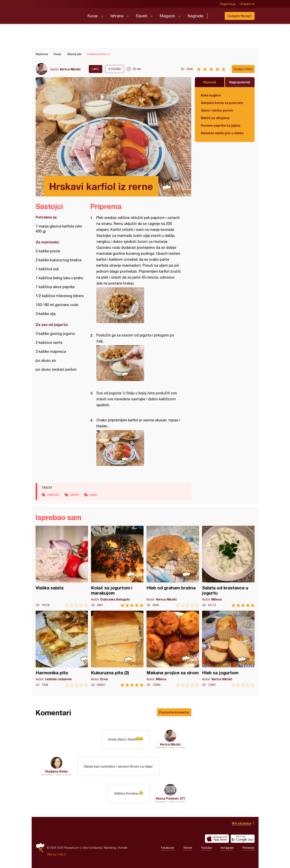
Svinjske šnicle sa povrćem (222, 103)
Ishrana (117, 16)
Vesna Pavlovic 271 (170, 798)
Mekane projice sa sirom (173, 649)
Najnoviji (210, 82)
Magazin (167, 16)
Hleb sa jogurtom (228, 649)
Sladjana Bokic (56, 771)
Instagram (227, 848)
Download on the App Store (217, 839)
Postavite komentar (174, 712)
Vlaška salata (62, 566)
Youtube (207, 848)
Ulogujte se (247, 4)
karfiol (74, 495)
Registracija (228, 4)
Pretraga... (215, 16)
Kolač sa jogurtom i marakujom (117, 566)
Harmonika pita (62, 649)
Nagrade (195, 16)
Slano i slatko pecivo (217, 110)
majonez (53, 495)
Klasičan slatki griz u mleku (222, 133)
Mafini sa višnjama (215, 118)
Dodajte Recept (240, 16)
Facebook (168, 848)
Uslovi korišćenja (92, 848)
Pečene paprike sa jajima (221, 125)
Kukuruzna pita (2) (117, 649)
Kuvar (93, 16)
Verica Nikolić (70, 69)
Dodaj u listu (243, 69)
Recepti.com (59, 14)
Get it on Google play (243, 839)
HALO (62, 854)
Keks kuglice (211, 95)
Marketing (110, 848)
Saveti (142, 16)
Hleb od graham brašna (173, 566)
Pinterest (249, 848)
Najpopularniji (240, 82)
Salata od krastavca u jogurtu (228, 566)
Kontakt (123, 848)
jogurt (94, 495)
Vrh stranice (242, 823)
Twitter (188, 848)
